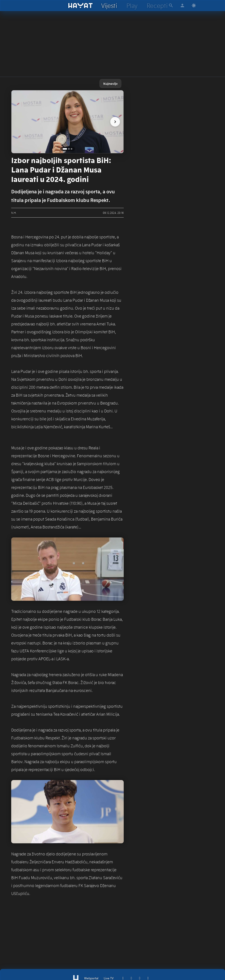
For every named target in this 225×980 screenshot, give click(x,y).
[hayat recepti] (157, 5)
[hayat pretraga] (171, 5)
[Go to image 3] (72, 149)
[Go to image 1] (65, 149)
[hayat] (81, 5)
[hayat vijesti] (109, 5)
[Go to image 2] (69, 149)
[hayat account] (182, 5)
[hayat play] (132, 5)
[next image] (115, 122)
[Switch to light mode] (194, 5)
